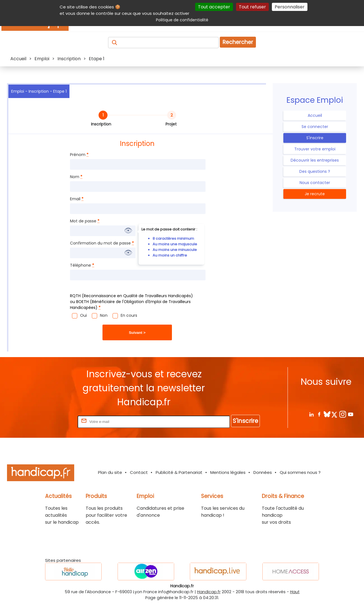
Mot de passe (85, 221)
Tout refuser (252, 7)
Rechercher (238, 42)
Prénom (79, 155)
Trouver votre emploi (315, 149)
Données (263, 472)
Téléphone (82, 265)
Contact (139, 472)
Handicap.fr (209, 592)
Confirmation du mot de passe (102, 243)
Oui (83, 315)
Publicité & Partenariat (179, 472)
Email (77, 199)
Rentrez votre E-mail (54, 421)
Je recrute (315, 194)
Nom (76, 177)
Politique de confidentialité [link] (182, 20)
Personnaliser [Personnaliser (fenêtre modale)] (290, 7)
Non (104, 315)
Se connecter (315, 127)
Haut (295, 592)
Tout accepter (214, 7)
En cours (129, 315)
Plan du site (110, 472)
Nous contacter (315, 183)
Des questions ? (315, 171)
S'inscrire (315, 138)
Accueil (315, 115)
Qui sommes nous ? (300, 472)
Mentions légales (228, 472)
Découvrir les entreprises (315, 160)
